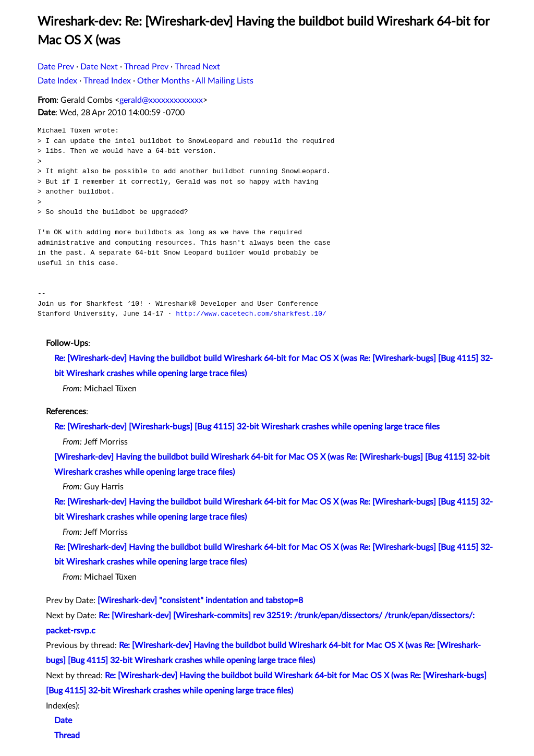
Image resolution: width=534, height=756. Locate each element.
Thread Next (197, 67)
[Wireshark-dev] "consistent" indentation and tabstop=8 (200, 601)
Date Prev (56, 67)
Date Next (99, 67)
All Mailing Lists (224, 81)
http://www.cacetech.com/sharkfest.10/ (251, 314)
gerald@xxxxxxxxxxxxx (161, 100)
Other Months (163, 81)
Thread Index (107, 81)
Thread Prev (146, 67)
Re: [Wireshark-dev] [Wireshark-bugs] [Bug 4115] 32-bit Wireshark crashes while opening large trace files (247, 427)
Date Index (57, 81)
